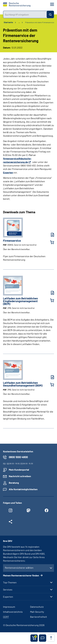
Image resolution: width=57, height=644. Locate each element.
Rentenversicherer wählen (19, 568)
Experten (8, 172)
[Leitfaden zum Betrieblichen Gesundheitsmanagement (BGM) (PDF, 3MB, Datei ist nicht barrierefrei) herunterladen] (50, 377)
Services (8, 590)
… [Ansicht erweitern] (19, 22)
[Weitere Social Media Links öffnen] (10, 522)
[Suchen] (50, 14)
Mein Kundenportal (19, 470)
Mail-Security (37, 612)
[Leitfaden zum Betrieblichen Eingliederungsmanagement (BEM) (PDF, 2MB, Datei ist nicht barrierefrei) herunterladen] (50, 293)
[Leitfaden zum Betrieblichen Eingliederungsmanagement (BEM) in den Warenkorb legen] (50, 300)
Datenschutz (37, 607)
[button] (43, 638)
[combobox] (25, 14)
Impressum (9, 607)
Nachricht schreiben (20, 476)
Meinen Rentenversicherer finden (21, 575)
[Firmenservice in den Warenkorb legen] (50, 242)
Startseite (8, 22)
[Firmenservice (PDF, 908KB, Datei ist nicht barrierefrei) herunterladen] (50, 235)
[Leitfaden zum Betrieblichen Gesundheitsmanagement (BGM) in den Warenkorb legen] (50, 385)
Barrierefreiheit (39, 617)
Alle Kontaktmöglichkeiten (23, 489)
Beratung (14, 483)
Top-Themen (10, 582)
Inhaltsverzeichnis (13, 612)
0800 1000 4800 (18, 457)
